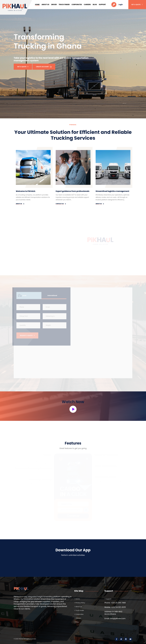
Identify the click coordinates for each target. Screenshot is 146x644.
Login (117, 5)
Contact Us (61, 204)
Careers (87, 5)
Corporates (77, 5)
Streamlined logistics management (112, 191)
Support (102, 5)
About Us (45, 5)
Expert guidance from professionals (72, 191)
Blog (95, 5)
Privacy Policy (80, 603)
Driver (54, 5)
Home (37, 5)
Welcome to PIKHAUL (26, 191)
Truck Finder (64, 5)
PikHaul (21, 639)
